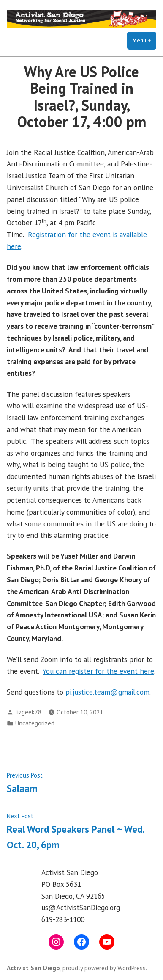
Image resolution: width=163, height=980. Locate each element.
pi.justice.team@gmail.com (107, 692)
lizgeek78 (28, 712)
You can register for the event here (98, 671)
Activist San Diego (33, 968)
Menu (144, 40)
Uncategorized (35, 723)
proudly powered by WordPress (104, 968)
